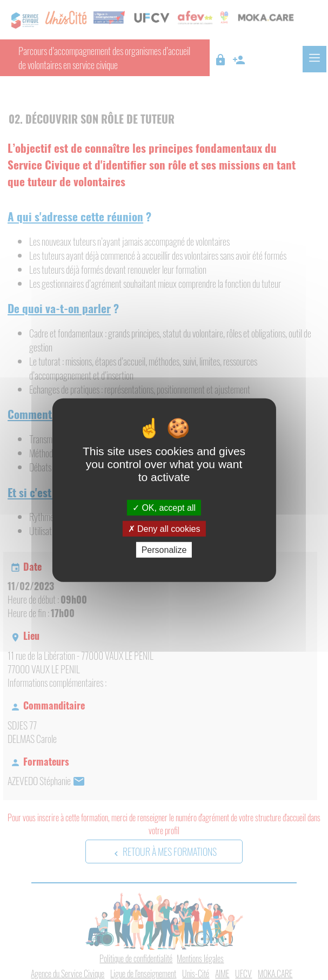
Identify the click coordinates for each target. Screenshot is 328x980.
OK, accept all (164, 507)
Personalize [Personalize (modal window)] (164, 550)
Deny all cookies (164, 528)
